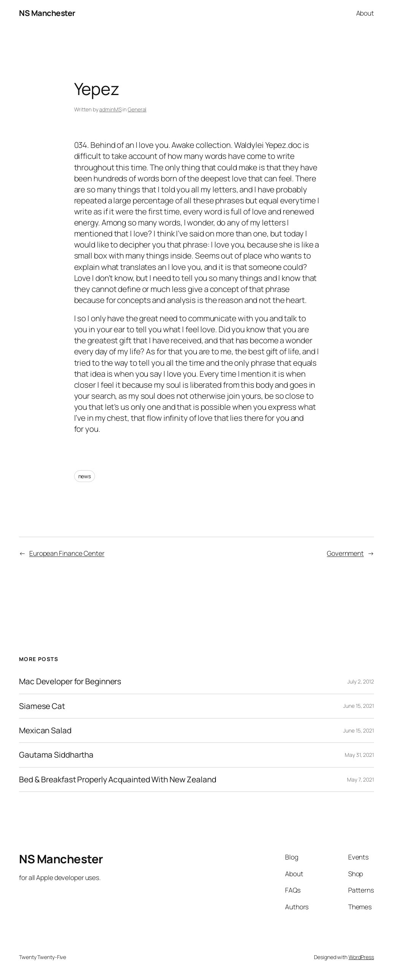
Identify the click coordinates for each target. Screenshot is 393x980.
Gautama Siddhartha (56, 755)
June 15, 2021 (359, 706)
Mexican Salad (45, 730)
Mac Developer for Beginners (70, 681)
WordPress (361, 957)
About (365, 13)
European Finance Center (67, 553)
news (85, 476)
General (137, 109)
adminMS (110, 109)
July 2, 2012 (361, 681)
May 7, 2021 (361, 779)
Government (345, 553)
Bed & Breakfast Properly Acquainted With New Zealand (118, 779)
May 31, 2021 (359, 755)
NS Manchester (47, 13)
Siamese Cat (42, 706)
